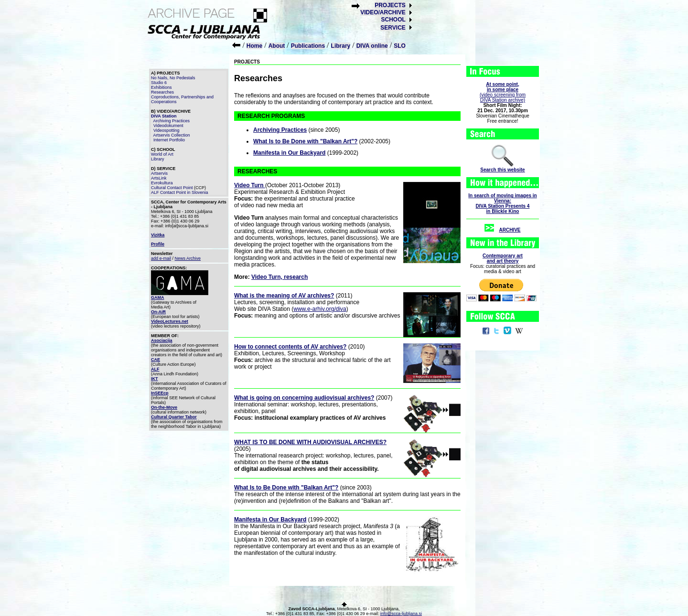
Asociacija (162, 340)
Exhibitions (161, 87)
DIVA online (372, 46)
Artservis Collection (172, 135)
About (277, 46)
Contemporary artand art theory (503, 258)
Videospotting (166, 130)
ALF (155, 369)
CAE (156, 360)
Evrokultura (162, 183)
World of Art (162, 154)
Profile (158, 244)
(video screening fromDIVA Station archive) (503, 92)
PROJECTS (390, 5)
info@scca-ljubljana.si (401, 614)
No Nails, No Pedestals (173, 78)
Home (254, 46)
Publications (308, 46)
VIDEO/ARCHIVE (383, 12)
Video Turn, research (279, 277)
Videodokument (168, 126)
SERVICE (393, 28)
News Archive (188, 258)
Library (341, 46)
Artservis (159, 173)
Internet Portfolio (169, 140)
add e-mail (161, 258)
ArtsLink (159, 178)
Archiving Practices (172, 121)
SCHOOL (393, 20)
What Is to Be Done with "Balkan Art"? (305, 141)
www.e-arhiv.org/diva (320, 309)
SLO (400, 46)
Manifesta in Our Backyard (289, 153)
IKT (155, 379)
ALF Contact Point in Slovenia (180, 192)
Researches (162, 92)
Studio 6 (159, 83)
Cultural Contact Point (172, 188)
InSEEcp (160, 393)
